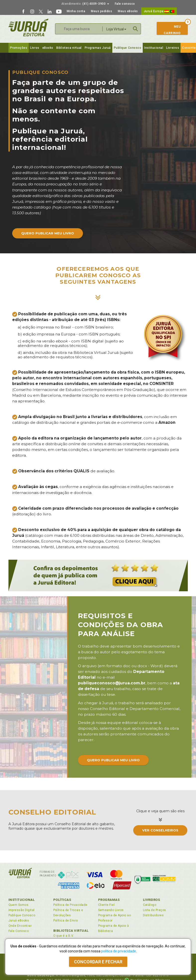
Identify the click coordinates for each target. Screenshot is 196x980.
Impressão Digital (22, 910)
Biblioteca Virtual (71, 931)
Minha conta (76, 11)
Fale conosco (125, 4)
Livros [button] (35, 48)
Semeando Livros (111, 910)
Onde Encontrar (20, 926)
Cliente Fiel (106, 905)
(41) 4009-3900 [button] (85, 4)
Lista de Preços (155, 910)
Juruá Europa (159, 11)
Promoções (19, 48)
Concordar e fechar (98, 962)
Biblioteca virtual (69, 48)
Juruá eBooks (19, 921)
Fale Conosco (19, 931)
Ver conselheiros (160, 830)
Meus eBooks (128, 11)
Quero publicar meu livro (48, 233)
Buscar (135, 29)
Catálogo (150, 905)
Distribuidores (153, 915)
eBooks (48, 48)
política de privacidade (119, 951)
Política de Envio (66, 921)
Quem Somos (19, 905)
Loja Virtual (116, 29)
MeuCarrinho (170, 30)
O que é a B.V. (64, 936)
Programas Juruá (98, 48)
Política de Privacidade (70, 905)
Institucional (154, 48)
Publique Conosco (128, 48)
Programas (109, 900)
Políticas (62, 900)
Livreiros (173, 48)
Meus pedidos (101, 11)
